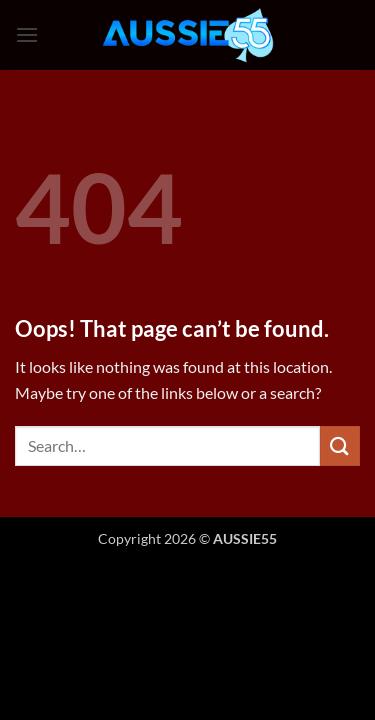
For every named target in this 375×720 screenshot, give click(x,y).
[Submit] (340, 445)
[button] (27, 34)
